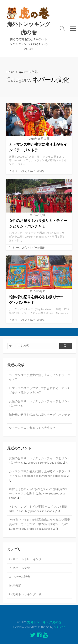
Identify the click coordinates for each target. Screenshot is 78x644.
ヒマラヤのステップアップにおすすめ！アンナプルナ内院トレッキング (40, 390)
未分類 (17, 585)
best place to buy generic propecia (44, 476)
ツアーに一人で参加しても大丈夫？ (32, 428)
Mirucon (59, 627)
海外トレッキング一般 (27, 594)
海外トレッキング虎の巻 (44, 622)
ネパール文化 (20, 171)
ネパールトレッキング (27, 559)
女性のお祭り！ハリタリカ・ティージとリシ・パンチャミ (40, 403)
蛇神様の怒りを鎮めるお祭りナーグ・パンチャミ (40, 417)
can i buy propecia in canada (36, 511)
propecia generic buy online (45, 463)
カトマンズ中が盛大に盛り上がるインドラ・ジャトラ (40, 377)
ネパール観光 (37, 171)
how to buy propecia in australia (32, 529)
